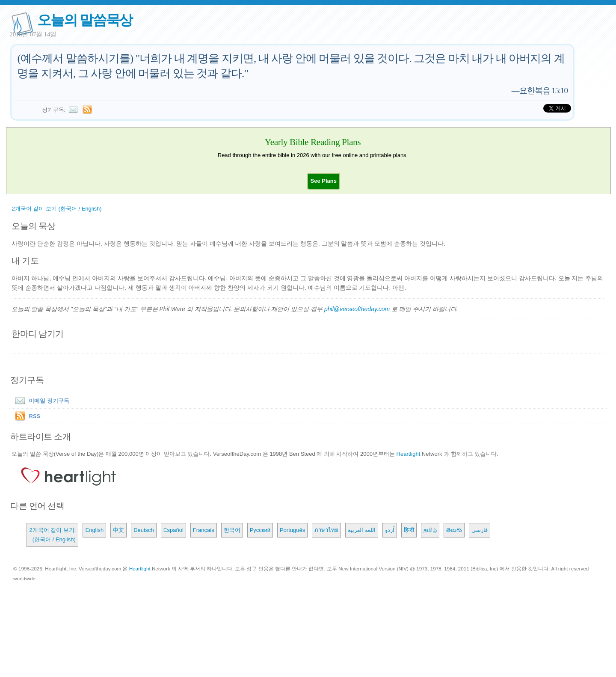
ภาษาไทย (326, 530)
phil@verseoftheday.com (357, 309)
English (94, 530)
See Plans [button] (324, 181)
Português (292, 530)
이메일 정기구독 (40, 401)
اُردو (390, 530)
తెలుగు (454, 530)
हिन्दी (409, 530)
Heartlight (409, 454)
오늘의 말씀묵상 (85, 20)
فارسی (480, 530)
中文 (118, 530)
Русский (260, 530)
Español (173, 530)
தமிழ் (430, 530)
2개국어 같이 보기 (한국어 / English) (56, 209)
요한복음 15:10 (543, 91)
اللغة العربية (362, 530)
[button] (324, 181)
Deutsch (144, 530)
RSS (34, 416)
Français (204, 530)
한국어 (232, 530)
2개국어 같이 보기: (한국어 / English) (52, 535)
